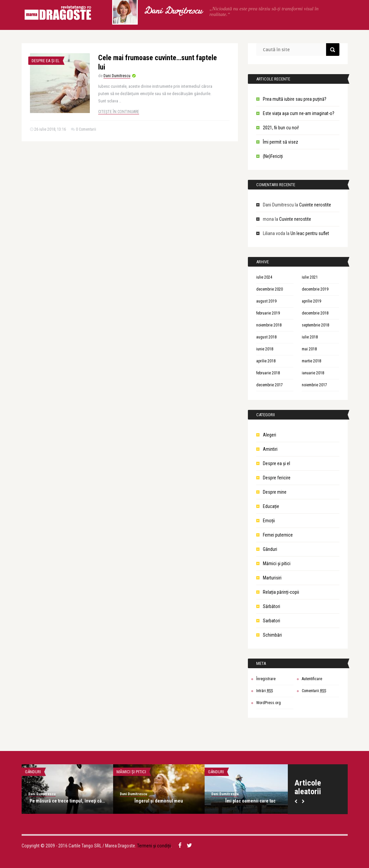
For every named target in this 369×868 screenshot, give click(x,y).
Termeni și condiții (154, 846)
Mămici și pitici (277, 563)
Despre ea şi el (46, 61)
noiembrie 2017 (314, 385)
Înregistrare (266, 679)
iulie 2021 (310, 277)
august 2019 (266, 301)
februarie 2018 (268, 373)
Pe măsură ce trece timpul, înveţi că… (67, 801)
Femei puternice (278, 535)
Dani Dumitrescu (173, 12)
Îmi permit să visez (280, 142)
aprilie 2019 (311, 301)
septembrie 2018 (315, 325)
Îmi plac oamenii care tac (250, 801)
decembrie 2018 (315, 313)
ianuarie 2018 (313, 373)
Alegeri (270, 435)
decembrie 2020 (270, 289)
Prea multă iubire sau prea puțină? (295, 99)
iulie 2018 (310, 337)
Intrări (265, 691)
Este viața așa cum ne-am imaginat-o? (299, 113)
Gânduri (270, 549)
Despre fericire (277, 478)
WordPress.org (269, 703)
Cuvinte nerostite (315, 205)
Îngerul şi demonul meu (159, 801)
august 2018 (266, 337)
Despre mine (275, 492)
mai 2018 (309, 349)
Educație (271, 506)
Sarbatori (272, 621)
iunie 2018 (265, 349)
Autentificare (312, 679)
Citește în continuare (119, 112)
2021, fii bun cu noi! (281, 128)
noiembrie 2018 (269, 325)
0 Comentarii (86, 129)
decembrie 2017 (270, 385)
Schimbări (272, 635)
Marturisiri (272, 578)
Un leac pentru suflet (310, 233)
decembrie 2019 (315, 289)
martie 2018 (311, 361)
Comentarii (314, 691)
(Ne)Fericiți (273, 156)
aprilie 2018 (266, 361)
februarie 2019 (268, 313)
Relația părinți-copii (281, 592)
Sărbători (272, 606)
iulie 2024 (264, 277)
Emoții (269, 521)
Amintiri (270, 449)
